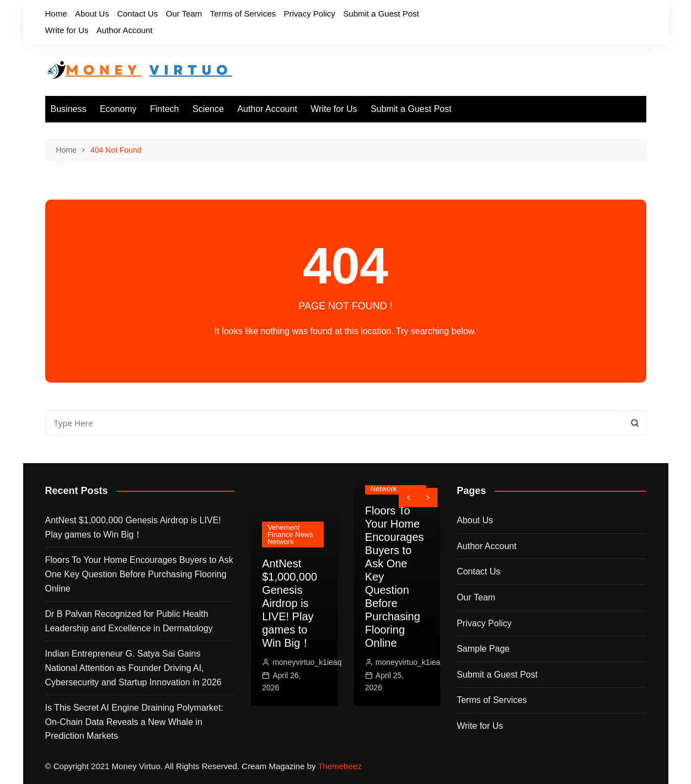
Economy (118, 109)
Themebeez (339, 766)
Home (56, 14)
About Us (92, 14)
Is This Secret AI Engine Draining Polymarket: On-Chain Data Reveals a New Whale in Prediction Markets (134, 722)
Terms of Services (243, 14)
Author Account (125, 30)
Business (69, 109)
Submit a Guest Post (381, 14)
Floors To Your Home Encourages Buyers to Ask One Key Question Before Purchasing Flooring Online (139, 574)
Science (208, 109)
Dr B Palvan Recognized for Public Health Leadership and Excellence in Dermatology (129, 621)
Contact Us (137, 14)
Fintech (164, 109)
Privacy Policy (309, 14)
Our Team (184, 14)
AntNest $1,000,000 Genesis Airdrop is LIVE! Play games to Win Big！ (133, 527)
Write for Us (67, 30)
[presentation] (408, 498)
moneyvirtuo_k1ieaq (307, 662)
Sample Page (483, 649)
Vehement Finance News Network (290, 535)
